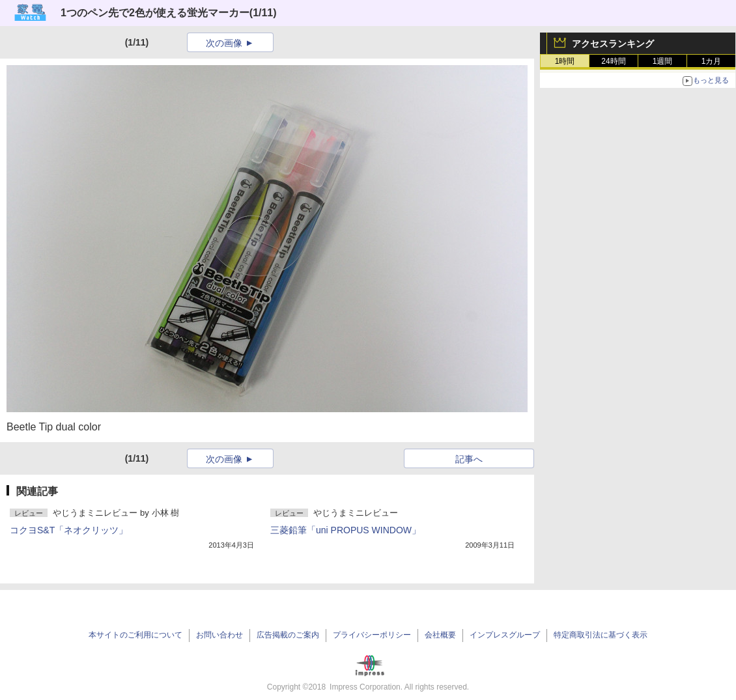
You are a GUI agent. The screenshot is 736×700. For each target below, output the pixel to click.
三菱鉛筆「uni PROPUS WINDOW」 (346, 530)
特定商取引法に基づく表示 (601, 635)
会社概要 (440, 635)
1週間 (663, 61)
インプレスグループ (505, 635)
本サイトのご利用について (135, 635)
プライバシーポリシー (372, 635)
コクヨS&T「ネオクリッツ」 (69, 530)
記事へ (469, 459)
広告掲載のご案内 (288, 635)
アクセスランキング (613, 44)
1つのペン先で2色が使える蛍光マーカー (155, 13)
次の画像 (224, 43)
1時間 (565, 61)
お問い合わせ (219, 635)
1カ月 (712, 61)
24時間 (613, 61)
